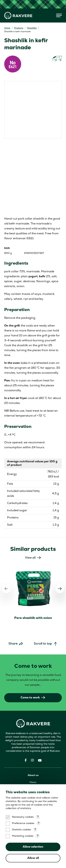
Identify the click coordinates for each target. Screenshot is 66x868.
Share (13, 644)
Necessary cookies (23, 817)
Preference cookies (23, 823)
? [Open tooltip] (38, 817)
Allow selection (33, 847)
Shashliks (32, 28)
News (33, 782)
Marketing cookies (23, 836)
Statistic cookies (21, 830)
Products (19, 28)
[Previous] (6, 589)
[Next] (60, 589)
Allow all (33, 858)
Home (7, 28)
